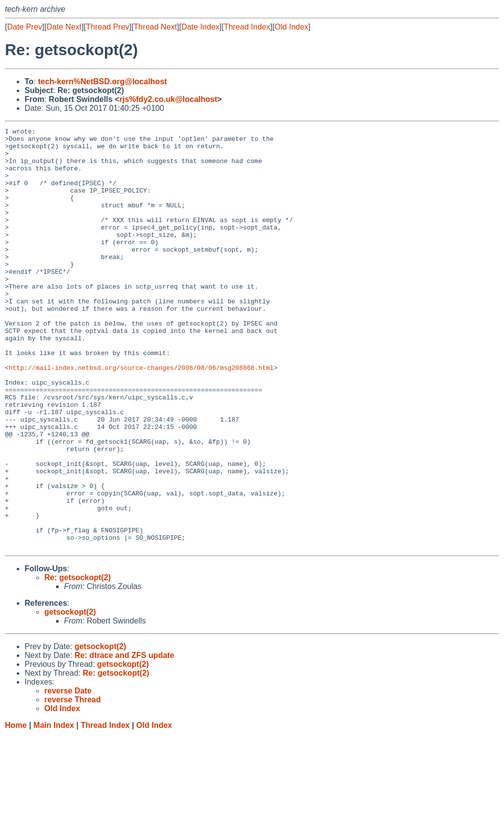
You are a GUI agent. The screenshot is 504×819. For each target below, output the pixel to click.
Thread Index (247, 27)
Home (16, 809)
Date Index (200, 27)
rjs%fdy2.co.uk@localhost (168, 99)
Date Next (64, 27)
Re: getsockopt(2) (78, 662)
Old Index (291, 27)
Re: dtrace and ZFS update (124, 739)
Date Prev (24, 27)
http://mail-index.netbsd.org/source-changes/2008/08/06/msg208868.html (141, 416)
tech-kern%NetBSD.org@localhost (102, 82)
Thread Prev (108, 27)
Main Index (54, 809)
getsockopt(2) (70, 696)
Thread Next (155, 27)
